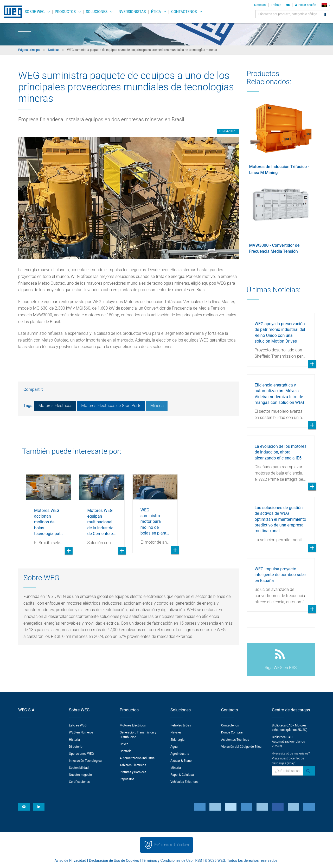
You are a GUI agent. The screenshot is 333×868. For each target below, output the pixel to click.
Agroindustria (180, 754)
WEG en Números (81, 732)
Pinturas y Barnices (133, 772)
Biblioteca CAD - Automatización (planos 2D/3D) (288, 742)
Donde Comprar (232, 732)
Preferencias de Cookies (171, 845)
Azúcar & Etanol (181, 761)
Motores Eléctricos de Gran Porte (111, 406)
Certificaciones (79, 782)
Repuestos (127, 779)
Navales (176, 732)
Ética (156, 12)
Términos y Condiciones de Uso (167, 860)
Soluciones (97, 12)
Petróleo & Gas (181, 725)
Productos (65, 12)
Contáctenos (184, 12)
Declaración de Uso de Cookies (114, 860)
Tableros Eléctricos (133, 765)
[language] (326, 5)
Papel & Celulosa (182, 775)
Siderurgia (177, 740)
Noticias (260, 5)
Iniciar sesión (305, 5)
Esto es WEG (78, 725)
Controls (126, 751)
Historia (74, 740)
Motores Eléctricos (55, 406)
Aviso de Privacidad (71, 860)
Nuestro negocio (80, 775)
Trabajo (276, 5)
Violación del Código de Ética (241, 747)
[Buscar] (325, 15)
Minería (157, 406)
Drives (124, 744)
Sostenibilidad (79, 768)
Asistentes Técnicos (235, 740)
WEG (11, 12)
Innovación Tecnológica (85, 761)
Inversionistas (132, 12)
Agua (174, 747)
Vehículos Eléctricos (184, 782)
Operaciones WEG (81, 754)
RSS (199, 860)
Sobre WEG (35, 12)
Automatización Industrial (137, 758)
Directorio (76, 747)
